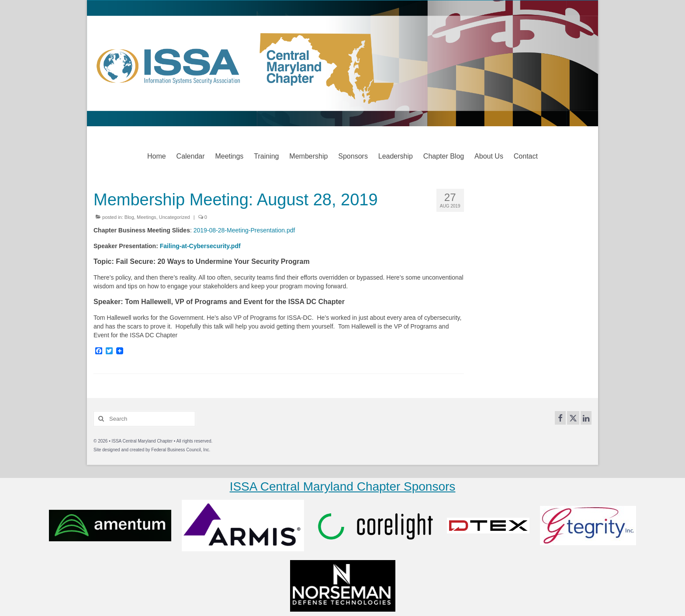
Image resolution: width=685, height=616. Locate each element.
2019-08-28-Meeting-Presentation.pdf (244, 230)
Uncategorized (175, 217)
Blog (129, 217)
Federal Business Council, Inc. (181, 450)
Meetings (147, 217)
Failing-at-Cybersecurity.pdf (200, 246)
